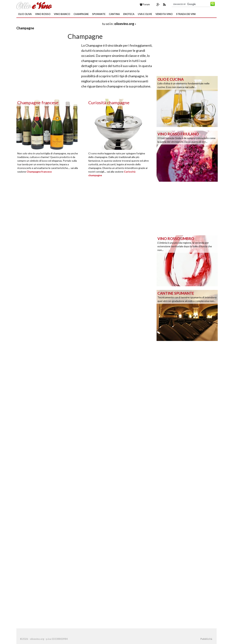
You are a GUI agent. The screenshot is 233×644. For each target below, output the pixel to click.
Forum (145, 4)
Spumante (99, 14)
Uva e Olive (145, 14)
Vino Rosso (43, 14)
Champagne (81, 14)
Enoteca (129, 14)
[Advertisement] (59, 24)
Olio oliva (25, 14)
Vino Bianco (62, 14)
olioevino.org (124, 24)
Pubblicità (206, 639)
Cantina (114, 14)
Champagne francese (39, 172)
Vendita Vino (164, 14)
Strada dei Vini (186, 14)
